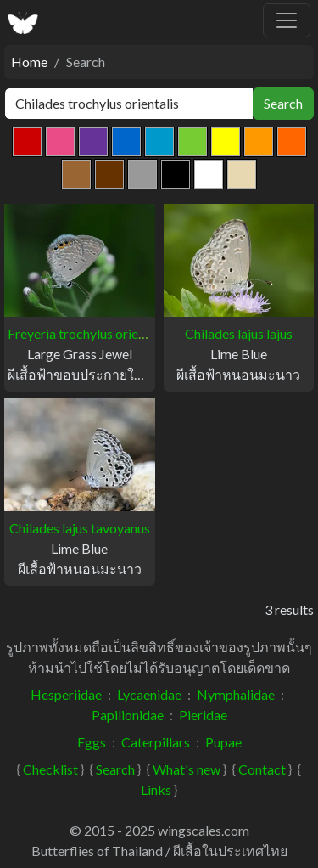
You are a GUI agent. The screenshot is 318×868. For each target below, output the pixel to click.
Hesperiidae (66, 694)
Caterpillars (156, 742)
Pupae (223, 742)
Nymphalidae (236, 694)
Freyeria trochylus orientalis (89, 333)
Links (156, 789)
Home (29, 62)
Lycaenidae (149, 694)
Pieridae (203, 715)
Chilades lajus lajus (239, 333)
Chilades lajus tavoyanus (80, 528)
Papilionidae (128, 715)
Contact (262, 769)
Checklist (50, 769)
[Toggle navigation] (287, 20)
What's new (187, 769)
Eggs (92, 742)
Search (283, 103)
